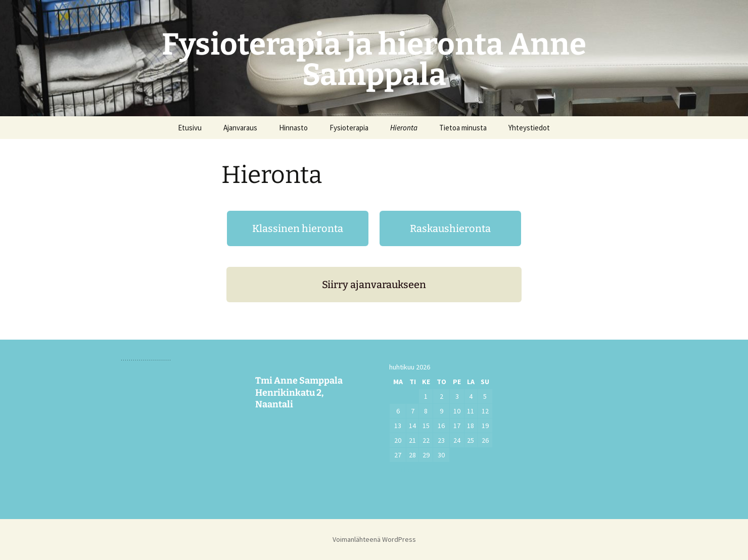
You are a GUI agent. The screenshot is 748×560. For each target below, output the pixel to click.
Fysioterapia (349, 128)
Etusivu (190, 128)
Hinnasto (293, 128)
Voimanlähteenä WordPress (374, 539)
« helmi (410, 470)
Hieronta (404, 128)
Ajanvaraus (240, 128)
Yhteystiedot (529, 128)
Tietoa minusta (463, 128)
